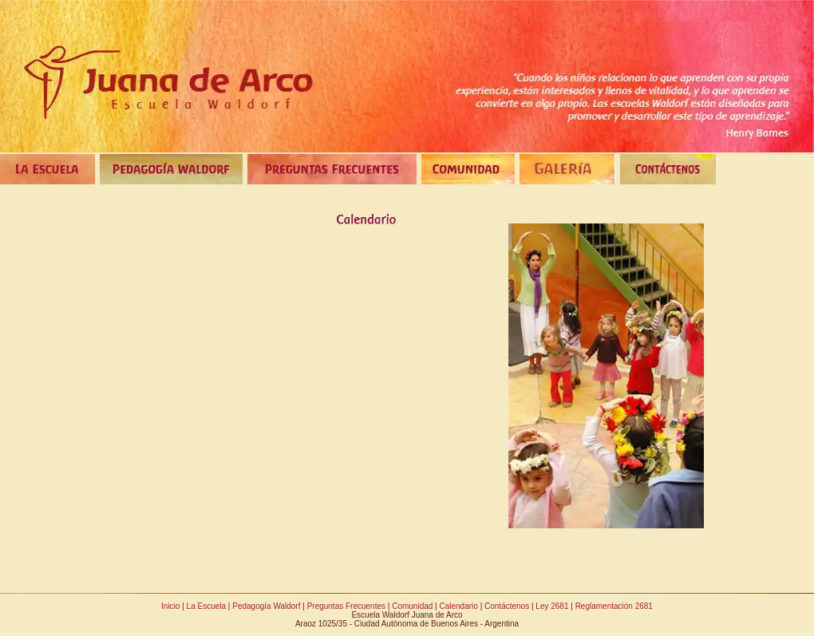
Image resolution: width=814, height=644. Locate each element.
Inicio (170, 606)
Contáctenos (507, 606)
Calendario (458, 606)
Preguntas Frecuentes (346, 606)
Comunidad (412, 606)
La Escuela (206, 606)
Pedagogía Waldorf (266, 606)
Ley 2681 (552, 606)
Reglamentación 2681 (614, 606)
